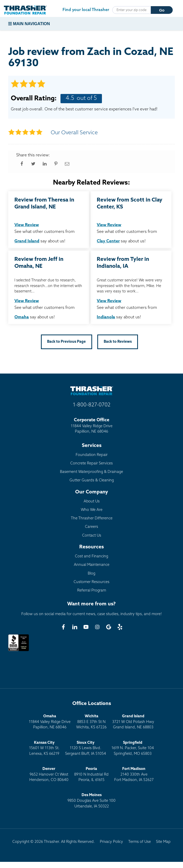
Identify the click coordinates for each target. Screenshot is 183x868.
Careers (92, 527)
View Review (27, 225)
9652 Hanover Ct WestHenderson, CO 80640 (49, 775)
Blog (92, 574)
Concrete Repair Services (92, 464)
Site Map (163, 842)
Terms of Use (140, 842)
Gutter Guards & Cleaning (92, 480)
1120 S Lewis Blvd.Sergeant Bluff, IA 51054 (86, 748)
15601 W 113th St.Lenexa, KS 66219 (44, 748)
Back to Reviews (118, 342)
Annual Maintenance (92, 565)
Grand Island (27, 241)
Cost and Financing (92, 556)
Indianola (106, 317)
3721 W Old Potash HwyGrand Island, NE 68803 (133, 722)
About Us (92, 502)
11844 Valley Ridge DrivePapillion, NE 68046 (50, 722)
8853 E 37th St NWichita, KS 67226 (91, 722)
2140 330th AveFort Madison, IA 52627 (134, 775)
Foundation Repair (92, 455)
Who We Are (92, 510)
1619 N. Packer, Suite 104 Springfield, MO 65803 (133, 748)
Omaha (22, 317)
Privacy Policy (111, 842)
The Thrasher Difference (92, 518)
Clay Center (108, 241)
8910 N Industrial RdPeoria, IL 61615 (91, 775)
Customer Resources (92, 582)
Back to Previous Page (66, 342)
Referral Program (92, 591)
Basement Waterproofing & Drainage (92, 472)
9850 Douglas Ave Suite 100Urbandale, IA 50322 (92, 801)
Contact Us (92, 536)
